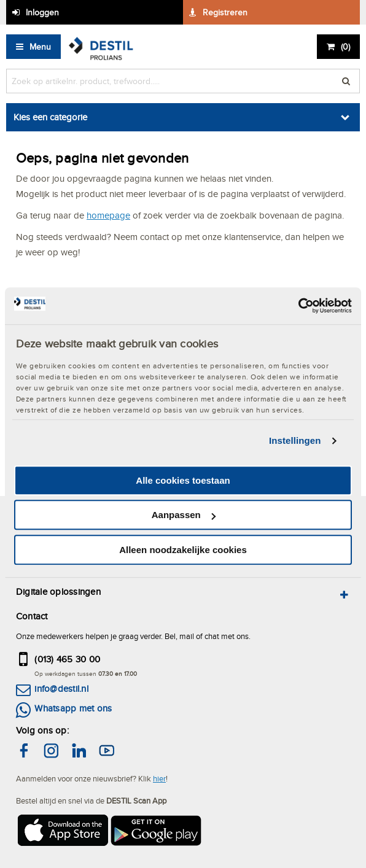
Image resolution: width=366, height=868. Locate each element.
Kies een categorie (50, 117)
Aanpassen (184, 515)
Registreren (225, 12)
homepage (108, 215)
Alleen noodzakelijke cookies (183, 550)
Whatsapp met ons (73, 708)
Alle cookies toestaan (183, 480)
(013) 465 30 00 (67, 659)
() (345, 47)
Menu (40, 47)
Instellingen (295, 440)
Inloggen (42, 12)
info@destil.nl (61, 688)
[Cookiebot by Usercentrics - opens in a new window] (298, 306)
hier (159, 778)
